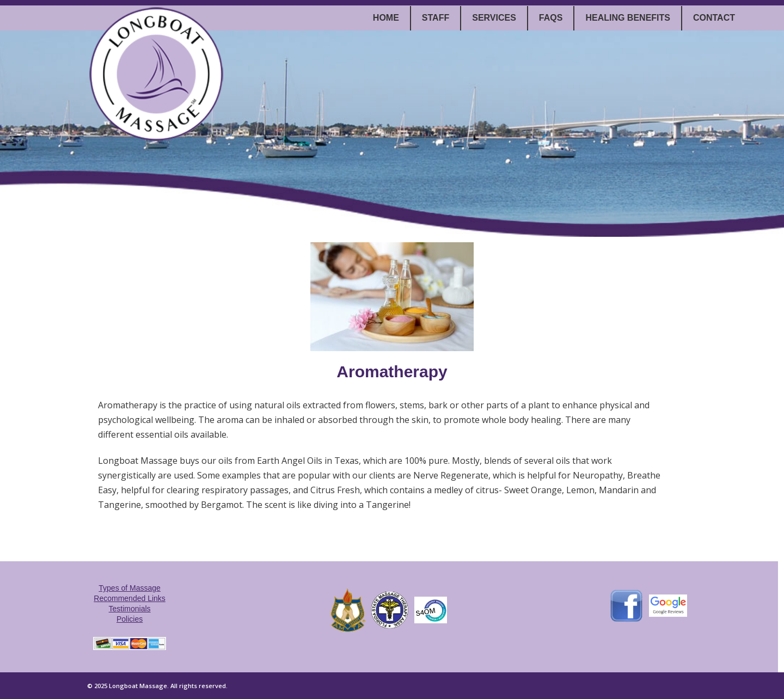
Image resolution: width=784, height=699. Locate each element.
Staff (436, 18)
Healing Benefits (628, 18)
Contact (714, 18)
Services (494, 18)
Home (386, 18)
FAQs (551, 18)
